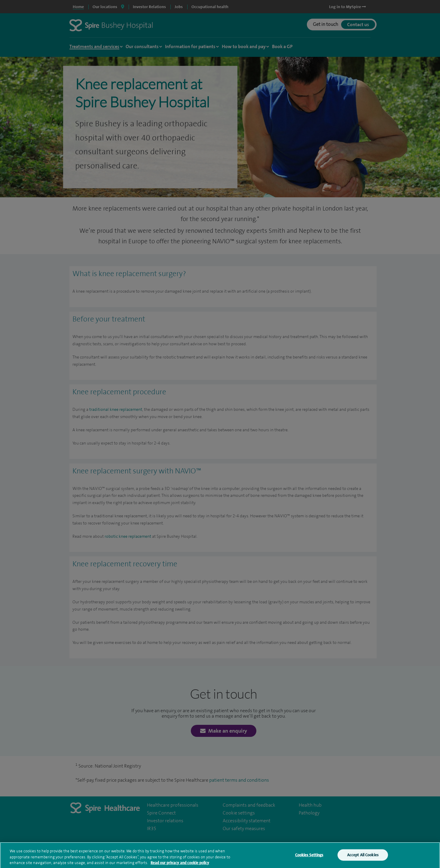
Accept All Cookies (363, 857)
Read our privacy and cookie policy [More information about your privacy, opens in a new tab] (180, 865)
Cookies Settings (309, 857)
